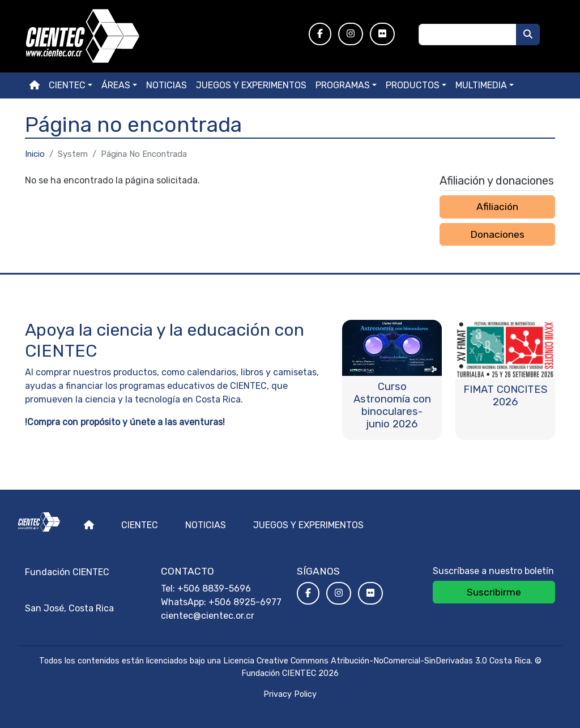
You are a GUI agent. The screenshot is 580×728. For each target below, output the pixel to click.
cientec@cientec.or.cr (208, 616)
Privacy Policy (290, 694)
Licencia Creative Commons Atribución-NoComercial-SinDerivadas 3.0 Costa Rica (377, 661)
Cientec (140, 525)
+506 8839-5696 (214, 588)
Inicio (35, 154)
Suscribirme (494, 592)
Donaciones (497, 234)
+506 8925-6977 (245, 602)
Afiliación (497, 207)
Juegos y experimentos (251, 85)
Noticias (167, 85)
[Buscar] (528, 35)
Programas (343, 85)
